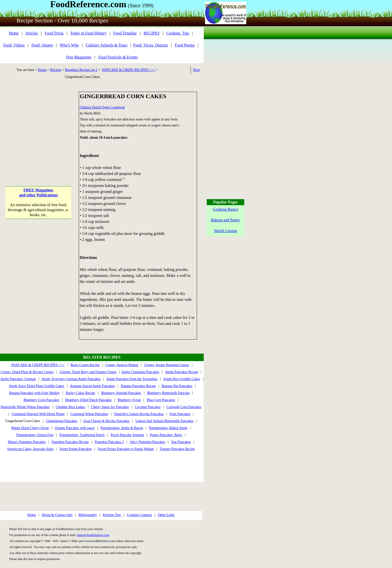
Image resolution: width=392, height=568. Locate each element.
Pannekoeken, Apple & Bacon (122, 428)
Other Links (166, 515)
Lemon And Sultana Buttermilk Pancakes (164, 421)
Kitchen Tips (112, 515)
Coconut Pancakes (148, 407)
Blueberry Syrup (129, 400)
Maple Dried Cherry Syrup (30, 428)
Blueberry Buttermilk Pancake (168, 393)
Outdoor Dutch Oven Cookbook (102, 107)
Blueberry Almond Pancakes (121, 393)
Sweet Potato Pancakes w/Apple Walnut (126, 449)
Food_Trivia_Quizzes (151, 45)
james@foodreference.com (93, 535)
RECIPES (151, 33)
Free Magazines (79, 57)
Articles (32, 33)
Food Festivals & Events (118, 57)
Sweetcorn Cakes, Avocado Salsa (30, 449)
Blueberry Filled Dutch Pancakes (88, 400)
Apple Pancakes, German (18, 379)
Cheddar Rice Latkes (70, 407)
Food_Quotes (42, 45)
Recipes (56, 70)
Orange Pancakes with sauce (75, 428)
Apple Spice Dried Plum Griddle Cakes (36, 386)
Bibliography (88, 515)
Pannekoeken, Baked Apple (168, 428)
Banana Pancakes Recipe (138, 386)
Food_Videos (14, 45)
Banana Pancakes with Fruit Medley (34, 393)
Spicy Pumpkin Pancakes (147, 442)
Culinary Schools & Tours (107, 45)
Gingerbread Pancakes (62, 421)
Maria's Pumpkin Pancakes (27, 442)
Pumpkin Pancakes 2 (109, 442)
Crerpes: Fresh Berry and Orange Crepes (88, 372)
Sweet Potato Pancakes (76, 449)
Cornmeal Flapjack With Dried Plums (38, 414)
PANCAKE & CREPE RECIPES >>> (129, 70)
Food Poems (185, 45)
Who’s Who (69, 45)
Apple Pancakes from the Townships (132, 379)
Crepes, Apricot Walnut (122, 365)
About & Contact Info (57, 515)
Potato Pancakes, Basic (166, 435)
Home (14, 33)
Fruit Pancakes (180, 414)
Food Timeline (125, 33)
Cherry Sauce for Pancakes (110, 407)
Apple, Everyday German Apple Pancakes (71, 379)
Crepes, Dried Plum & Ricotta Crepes (27, 372)
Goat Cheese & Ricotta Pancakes (106, 421)
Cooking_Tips (178, 33)
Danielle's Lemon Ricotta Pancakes (139, 414)
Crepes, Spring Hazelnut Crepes (167, 365)
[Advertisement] (38, 123)
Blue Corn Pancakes (161, 400)
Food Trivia (54, 33)
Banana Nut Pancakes (177, 386)
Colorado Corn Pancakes (184, 407)
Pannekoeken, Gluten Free (35, 435)
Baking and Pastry (225, 220)
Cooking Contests (139, 515)
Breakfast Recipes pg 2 (81, 70)
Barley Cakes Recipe (80, 393)
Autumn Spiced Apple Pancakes (92, 386)
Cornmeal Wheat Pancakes (89, 414)
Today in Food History (88, 33)
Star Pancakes (181, 442)
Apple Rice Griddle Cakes (182, 379)
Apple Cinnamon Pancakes (140, 372)
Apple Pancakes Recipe (181, 372)
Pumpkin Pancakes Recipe (70, 442)
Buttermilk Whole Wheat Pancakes (25, 407)
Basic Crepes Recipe (85, 365)
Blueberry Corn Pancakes (41, 400)
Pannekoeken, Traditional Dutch (82, 435)
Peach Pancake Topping (127, 435)
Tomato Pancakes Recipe (177, 449)
